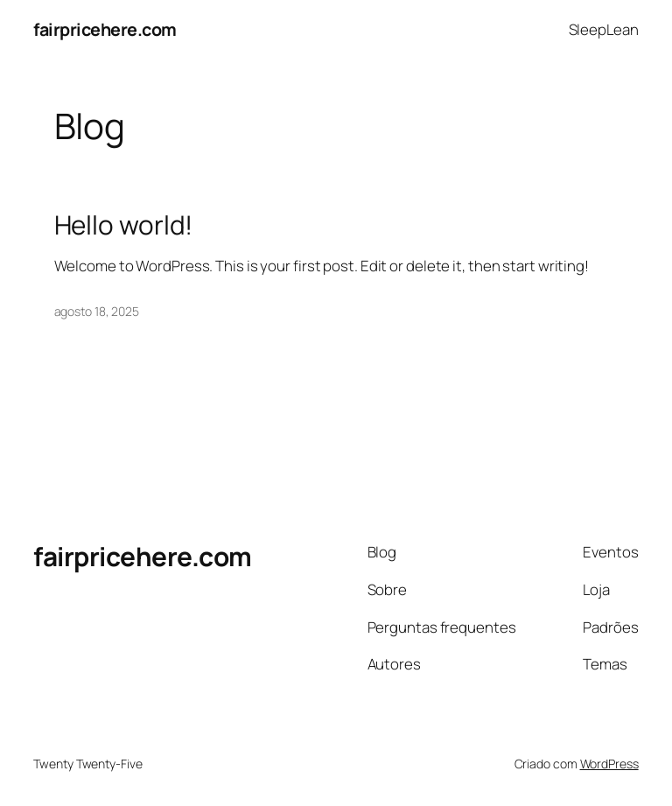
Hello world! (124, 224)
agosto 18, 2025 (97, 311)
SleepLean (604, 29)
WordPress (609, 764)
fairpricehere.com (105, 29)
